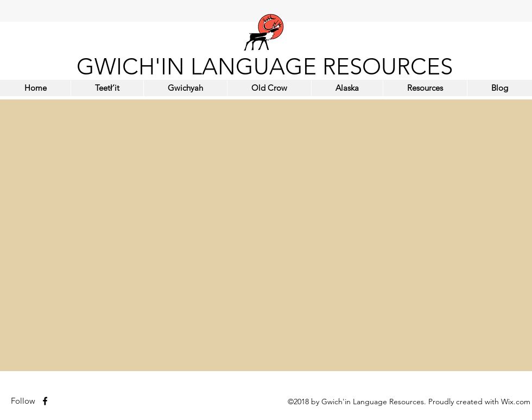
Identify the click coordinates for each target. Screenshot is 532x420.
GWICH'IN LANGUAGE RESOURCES (265, 67)
